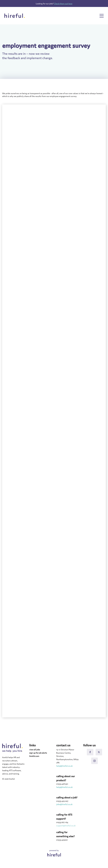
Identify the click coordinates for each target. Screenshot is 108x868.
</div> (54, 411)
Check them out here (63, 3)
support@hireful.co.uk (66, 825)
